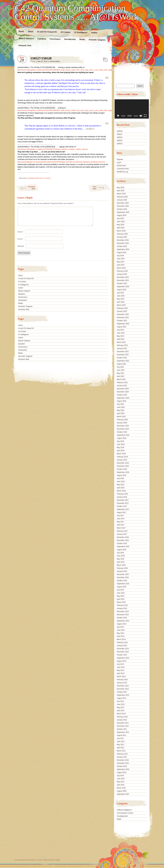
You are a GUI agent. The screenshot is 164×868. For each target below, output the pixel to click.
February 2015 (122, 605)
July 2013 (120, 664)
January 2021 (122, 386)
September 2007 (123, 794)
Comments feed (123, 169)
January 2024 (122, 274)
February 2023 (122, 308)
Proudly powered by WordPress (26, 860)
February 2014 (122, 642)
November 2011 (123, 726)
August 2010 (121, 772)
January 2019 (122, 460)
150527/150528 (104, 59)
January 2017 (122, 534)
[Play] (118, 116)
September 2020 (123, 398)
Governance (55, 39)
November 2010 (123, 763)
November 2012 (123, 689)
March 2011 (121, 751)
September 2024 (123, 249)
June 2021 (121, 370)
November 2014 (123, 615)
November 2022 (123, 318)
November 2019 (123, 429)
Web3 (119, 819)
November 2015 (123, 577)
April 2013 (121, 673)
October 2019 (122, 432)
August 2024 (121, 253)
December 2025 (123, 203)
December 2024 (123, 240)
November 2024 (123, 243)
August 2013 (121, 661)
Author (94, 33)
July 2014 (120, 627)
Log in (119, 162)
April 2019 (121, 451)
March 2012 (121, 714)
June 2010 (121, 779)
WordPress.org (122, 172)
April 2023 (121, 302)
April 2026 (121, 191)
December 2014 (123, 612)
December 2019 (123, 426)
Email (20, 242)
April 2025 (121, 228)
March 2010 (121, 788)
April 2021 (121, 376)
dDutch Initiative (26, 38)
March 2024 (121, 268)
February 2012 (122, 717)
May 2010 (120, 782)
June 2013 (121, 667)
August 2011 (121, 735)
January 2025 (122, 237)
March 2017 (121, 528)
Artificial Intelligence (124, 810)
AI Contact (65, 32)
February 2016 (122, 568)
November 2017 (123, 503)
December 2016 (123, 537)
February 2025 (122, 234)
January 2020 (122, 423)
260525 (120, 137)
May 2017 (120, 522)
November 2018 (123, 466)
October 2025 (122, 209)
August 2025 (121, 215)
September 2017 (123, 509)
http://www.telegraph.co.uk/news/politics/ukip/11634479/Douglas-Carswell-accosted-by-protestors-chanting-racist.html (61, 162)
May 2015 (120, 596)
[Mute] (141, 116)
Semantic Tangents (97, 40)
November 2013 (123, 652)
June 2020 (121, 407)
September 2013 (123, 658)
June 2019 (121, 444)
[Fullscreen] (145, 116)
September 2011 (123, 732)
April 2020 (121, 413)
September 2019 (123, 435)
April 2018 (121, 488)
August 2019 (121, 438)
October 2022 (122, 321)
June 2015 (121, 593)
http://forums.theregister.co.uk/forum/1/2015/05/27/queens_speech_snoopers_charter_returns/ (53, 149)
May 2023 (120, 299)
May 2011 (120, 745)
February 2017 (122, 531)
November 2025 (123, 206)
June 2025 (121, 222)
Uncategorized (32, 178)
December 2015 (123, 574)
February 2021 (122, 383)
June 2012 (121, 704)
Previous (26, 188)
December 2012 (123, 686)
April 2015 (121, 599)
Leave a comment (44, 178)
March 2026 (121, 194)
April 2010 (121, 785)
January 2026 (122, 200)
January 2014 (122, 646)
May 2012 (120, 707)
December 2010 (123, 760)
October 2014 (122, 618)
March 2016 (121, 565)
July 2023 (120, 293)
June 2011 (121, 742)
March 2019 (121, 454)
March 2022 (121, 342)
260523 (120, 144)
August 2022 (121, 327)
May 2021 (120, 373)
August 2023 (121, 290)
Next (102, 188)
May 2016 (120, 559)
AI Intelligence (81, 32)
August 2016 (121, 550)
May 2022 (120, 336)
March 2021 (121, 379)
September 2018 (123, 472)
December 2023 (123, 277)
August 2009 (121, 791)
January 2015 (122, 608)
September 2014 (123, 621)
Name (21, 235)
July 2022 (120, 330)
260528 (120, 131)
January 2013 (122, 683)
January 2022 (122, 348)
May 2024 (120, 262)
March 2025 (121, 231)
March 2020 (121, 417)
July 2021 (120, 367)
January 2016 (122, 571)
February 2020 (122, 420)
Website (21, 249)
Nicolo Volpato (55, 860)
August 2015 (121, 587)
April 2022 (121, 339)
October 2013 (122, 655)
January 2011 (122, 757)
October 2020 (122, 395)
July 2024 (120, 256)
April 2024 (121, 265)
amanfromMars (55, 61)
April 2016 (121, 562)
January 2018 (122, 497)
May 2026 (120, 188)
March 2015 (121, 602)
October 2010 (122, 766)
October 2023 (122, 283)
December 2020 (123, 389)
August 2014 (121, 624)
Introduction (70, 39)
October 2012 (122, 692)
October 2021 (122, 358)
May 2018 (120, 485)
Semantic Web (25, 45)
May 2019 (120, 448)
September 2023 (123, 287)
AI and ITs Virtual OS (47, 32)
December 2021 (123, 352)
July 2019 (120, 441)
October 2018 (122, 469)
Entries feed (121, 166)
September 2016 (123, 547)
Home (21, 31)
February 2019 (122, 457)
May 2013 (120, 670)
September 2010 (123, 769)
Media (82, 39)
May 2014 (120, 633)
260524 (120, 141)
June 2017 (121, 519)
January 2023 (122, 311)
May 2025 (120, 225)
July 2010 (120, 776)
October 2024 (122, 246)
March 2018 (121, 491)
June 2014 (121, 630)
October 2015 (122, 581)
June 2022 (121, 333)
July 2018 (120, 478)
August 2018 (121, 475)
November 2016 (123, 540)
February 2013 (122, 680)
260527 (120, 134)
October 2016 (122, 543)
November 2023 (123, 280)
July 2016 (120, 553)
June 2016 (121, 556)
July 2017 (120, 516)
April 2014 (121, 636)
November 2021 (123, 355)
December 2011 (123, 723)
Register (120, 159)
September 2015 (123, 584)
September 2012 (123, 695)
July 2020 (120, 404)
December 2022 (123, 314)
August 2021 (121, 364)
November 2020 (123, 392)
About (30, 31)
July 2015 (120, 590)
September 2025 (123, 212)
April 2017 (121, 525)
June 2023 (121, 296)
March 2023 (121, 305)
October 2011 (122, 729)
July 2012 (120, 701)
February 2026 (122, 197)
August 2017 (121, 512)
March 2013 (121, 677)
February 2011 (122, 754)
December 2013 (123, 649)
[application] (132, 109)
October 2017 (122, 506)
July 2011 (120, 738)
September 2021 (123, 361)
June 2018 (121, 482)
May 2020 (120, 410)
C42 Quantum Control (125, 813)
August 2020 (121, 401)
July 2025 (120, 218)
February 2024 (122, 271)
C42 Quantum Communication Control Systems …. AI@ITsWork (77, 12)
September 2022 (123, 324)
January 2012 (122, 720)
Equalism (42, 39)
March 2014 (121, 639)
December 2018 (123, 463)
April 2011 (121, 748)
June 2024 (121, 259)
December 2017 (123, 500)
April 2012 (121, 711)
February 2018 (122, 494)
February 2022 (122, 345)
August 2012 (121, 698)
